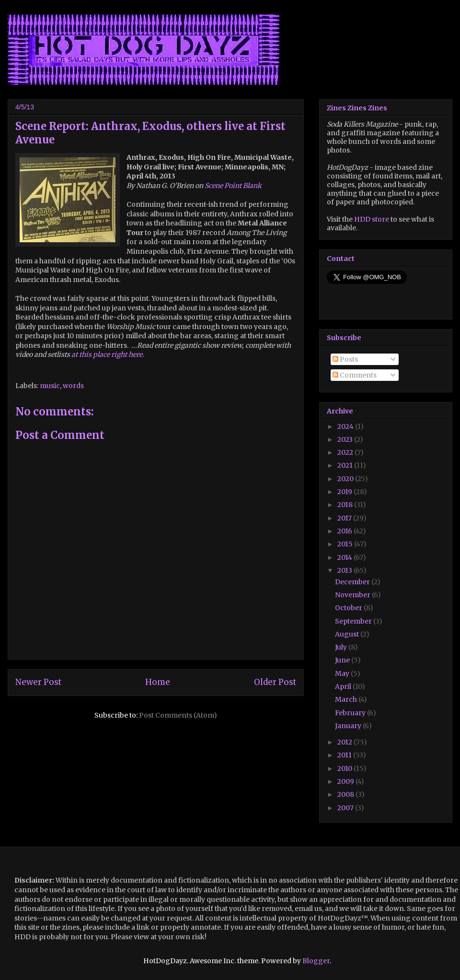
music (50, 386)
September (354, 621)
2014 (345, 557)
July (342, 647)
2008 (346, 794)
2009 (346, 781)
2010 (345, 768)
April (344, 686)
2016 (345, 531)
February (351, 713)
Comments (355, 375)
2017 (345, 518)
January (349, 726)
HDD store (372, 219)
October (349, 608)
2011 (345, 755)
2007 (346, 808)
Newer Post (38, 682)
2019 (345, 492)
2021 (346, 465)
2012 (345, 742)
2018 (346, 505)
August (348, 634)
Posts (345, 359)
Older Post (275, 682)
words (73, 386)
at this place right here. (108, 354)
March (347, 699)
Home (158, 682)
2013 (345, 570)
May (343, 673)
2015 (346, 544)
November (353, 595)
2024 (346, 426)
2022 (346, 452)
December (353, 582)
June (343, 660)
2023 (346, 439)
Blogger (316, 961)
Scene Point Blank (233, 186)
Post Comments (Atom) (178, 715)
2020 (346, 479)
